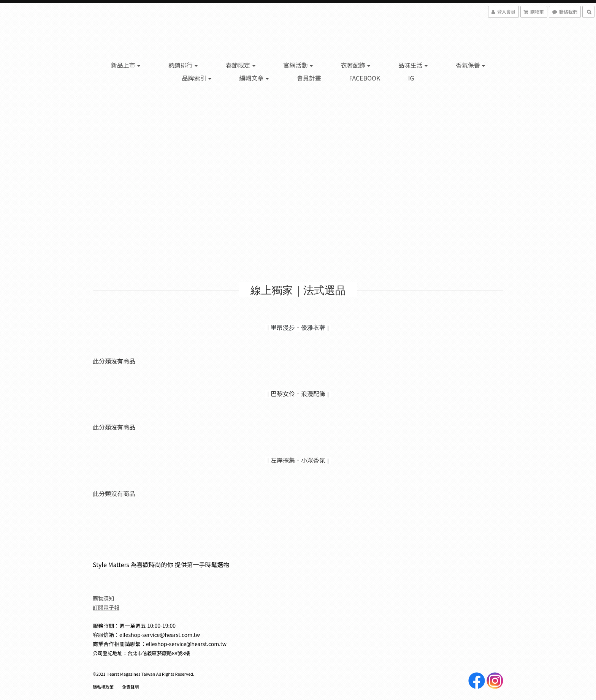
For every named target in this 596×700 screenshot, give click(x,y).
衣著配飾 (355, 65)
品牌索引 (197, 78)
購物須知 (103, 598)
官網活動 (298, 65)
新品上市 (126, 65)
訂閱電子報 (106, 607)
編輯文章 (254, 78)
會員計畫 (309, 78)
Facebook (365, 78)
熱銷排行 (183, 65)
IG (411, 78)
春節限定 (241, 65)
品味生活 (413, 65)
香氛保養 (471, 65)
